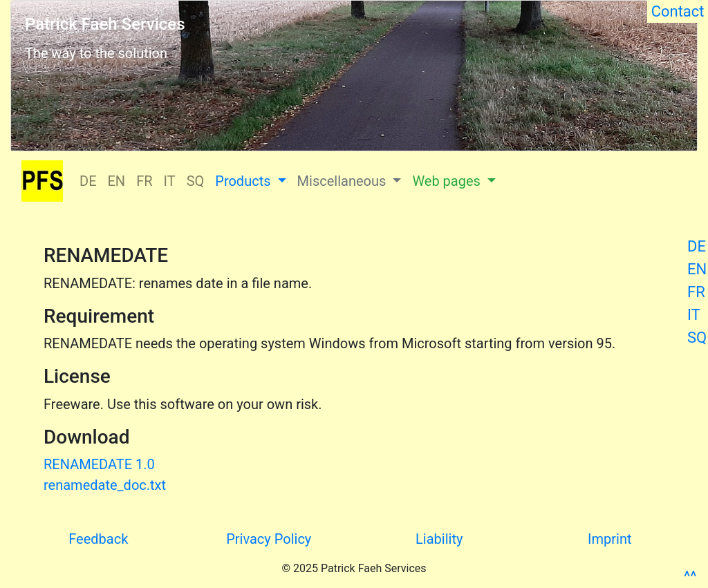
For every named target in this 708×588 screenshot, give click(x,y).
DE (697, 246)
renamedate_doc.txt (105, 485)
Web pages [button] (448, 181)
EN (697, 269)
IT (694, 315)
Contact (678, 11)
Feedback (98, 539)
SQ (697, 338)
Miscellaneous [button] (344, 181)
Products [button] (244, 181)
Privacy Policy (269, 539)
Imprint (609, 539)
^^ (690, 577)
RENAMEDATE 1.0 (99, 464)
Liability (439, 539)
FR (696, 292)
